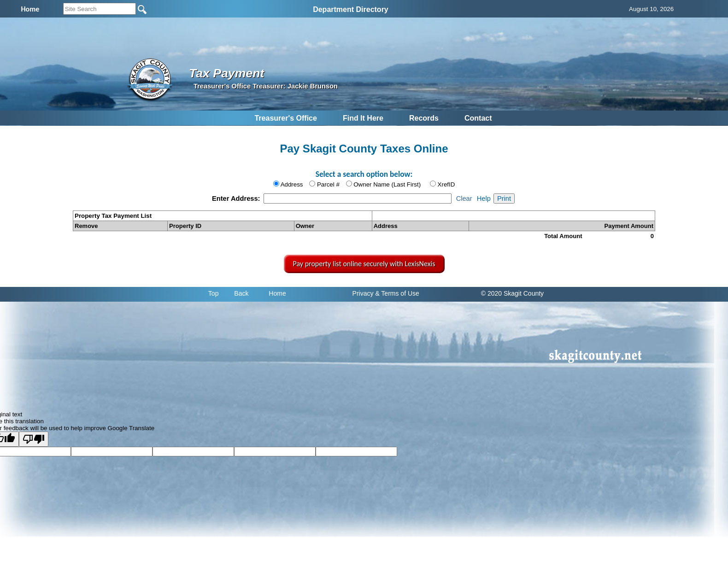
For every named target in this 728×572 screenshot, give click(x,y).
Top (214, 293)
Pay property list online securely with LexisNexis (364, 264)
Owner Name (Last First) (387, 184)
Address (292, 184)
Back (241, 293)
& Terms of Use (397, 293)
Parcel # (328, 184)
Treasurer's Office (285, 118)
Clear (464, 198)
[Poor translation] (34, 439)
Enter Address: (237, 198)
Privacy (363, 293)
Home (277, 293)
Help (484, 198)
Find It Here (363, 118)
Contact (478, 118)
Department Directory (351, 9)
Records (424, 118)
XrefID (446, 184)
